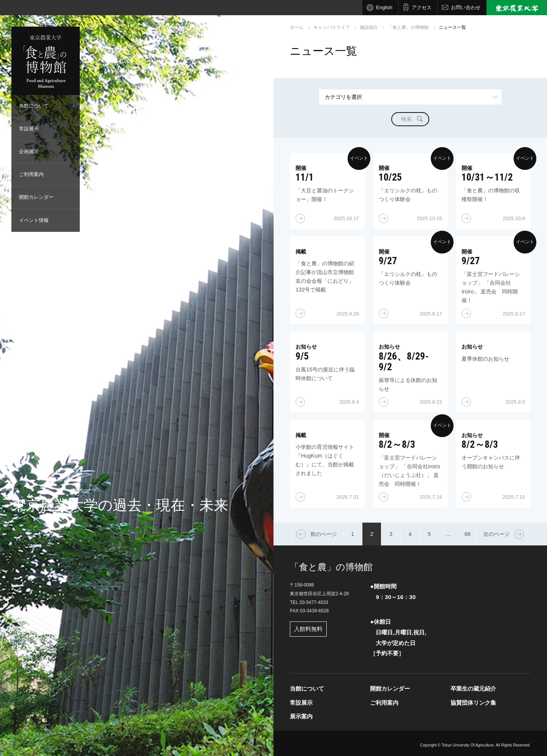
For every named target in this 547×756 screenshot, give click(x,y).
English (384, 7)
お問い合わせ (466, 7)
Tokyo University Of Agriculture (468, 745)
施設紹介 (369, 27)
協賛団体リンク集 (473, 703)
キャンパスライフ (332, 27)
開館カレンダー (36, 197)
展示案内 (301, 716)
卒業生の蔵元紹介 (473, 689)
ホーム (297, 27)
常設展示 (29, 129)
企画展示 (29, 151)
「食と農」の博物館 (408, 27)
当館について (34, 106)
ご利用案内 (31, 174)
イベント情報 (34, 220)
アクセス (422, 7)
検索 (406, 119)
